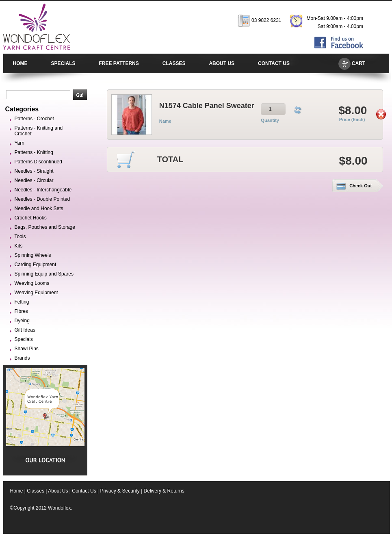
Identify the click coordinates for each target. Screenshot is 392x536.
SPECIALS (63, 63)
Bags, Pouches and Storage (45, 227)
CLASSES (174, 63)
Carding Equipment (36, 265)
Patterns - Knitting (34, 152)
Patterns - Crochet (34, 119)
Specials (24, 339)
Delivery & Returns (164, 491)
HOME (20, 63)
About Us (58, 491)
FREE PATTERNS (119, 63)
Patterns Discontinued (38, 162)
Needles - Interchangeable (43, 190)
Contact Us (84, 491)
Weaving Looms (32, 283)
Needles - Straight (34, 171)
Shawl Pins (27, 349)
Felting (22, 302)
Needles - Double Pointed (42, 199)
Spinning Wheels (33, 255)
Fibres (21, 311)
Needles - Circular (34, 180)
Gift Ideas (25, 330)
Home (17, 491)
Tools (20, 237)
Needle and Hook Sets (39, 208)
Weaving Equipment (36, 293)
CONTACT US (274, 63)
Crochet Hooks (31, 218)
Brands (22, 358)
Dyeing (22, 321)
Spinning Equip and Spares (44, 274)
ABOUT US (222, 63)
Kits (19, 246)
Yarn (19, 143)
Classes (36, 491)
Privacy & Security (120, 491)
